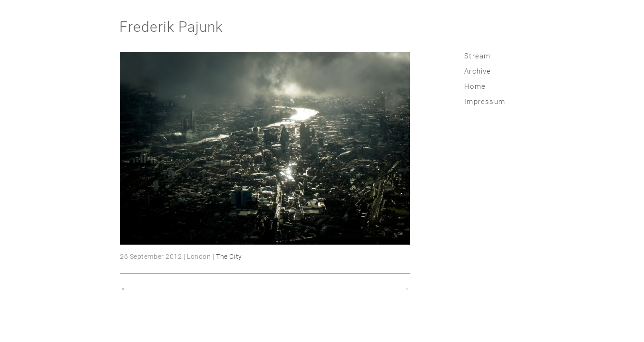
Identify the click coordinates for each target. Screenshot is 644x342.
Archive (478, 71)
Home (475, 86)
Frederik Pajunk (171, 27)
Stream (477, 56)
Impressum (485, 102)
